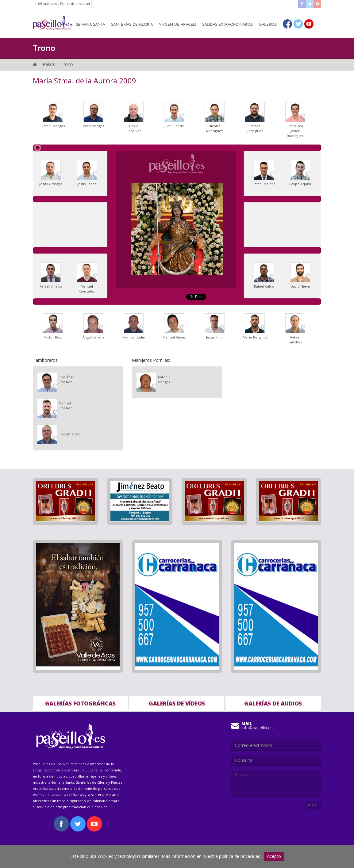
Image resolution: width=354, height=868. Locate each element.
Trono (67, 64)
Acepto (274, 856)
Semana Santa (90, 25)
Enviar (313, 804)
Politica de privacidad (75, 4)
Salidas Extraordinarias (227, 25)
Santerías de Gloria (132, 25)
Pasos (49, 64)
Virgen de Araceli (177, 25)
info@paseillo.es (46, 4)
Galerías (268, 25)
